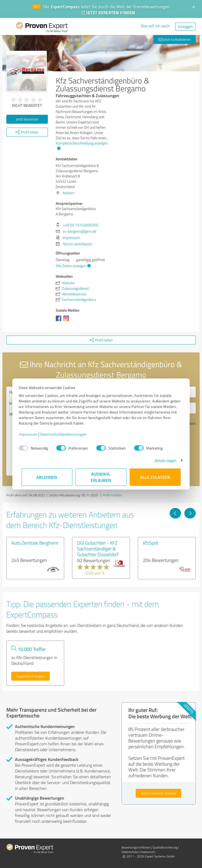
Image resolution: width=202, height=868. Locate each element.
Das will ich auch (155, 26)
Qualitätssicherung (165, 847)
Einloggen (185, 26)
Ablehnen (47, 477)
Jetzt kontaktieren (175, 39)
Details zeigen (163, 460)
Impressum (31, 434)
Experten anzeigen (31, 676)
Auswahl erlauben (101, 477)
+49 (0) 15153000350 (80, 225)
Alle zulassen (155, 477)
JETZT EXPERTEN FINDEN (108, 13)
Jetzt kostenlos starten (158, 793)
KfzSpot (150, 543)
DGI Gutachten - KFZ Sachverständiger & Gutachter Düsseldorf (98, 548)
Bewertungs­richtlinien (136, 847)
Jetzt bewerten (27, 119)
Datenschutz (130, 852)
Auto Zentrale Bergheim (35, 543)
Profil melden (112, 495)
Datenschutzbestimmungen (66, 434)
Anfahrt (68, 193)
